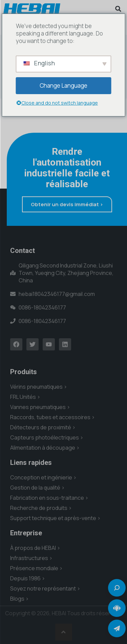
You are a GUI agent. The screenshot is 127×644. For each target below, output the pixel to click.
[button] (118, 9)
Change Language (63, 85)
